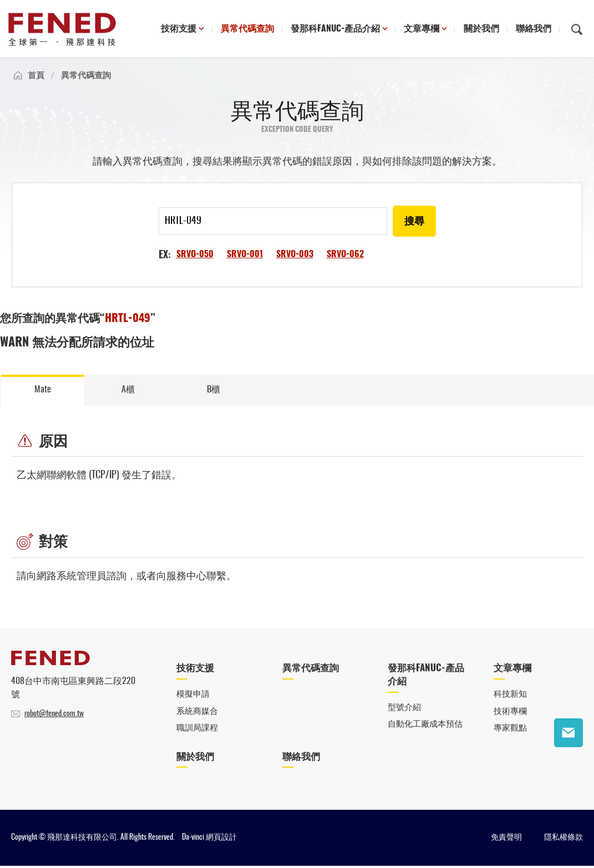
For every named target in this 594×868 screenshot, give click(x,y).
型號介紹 (404, 710)
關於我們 (481, 29)
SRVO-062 (345, 254)
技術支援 (180, 29)
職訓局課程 (197, 730)
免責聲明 (506, 840)
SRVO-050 (195, 254)
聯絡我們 (534, 29)
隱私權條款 (563, 840)
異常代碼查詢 (248, 29)
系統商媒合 (197, 713)
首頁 (36, 76)
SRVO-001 (245, 254)
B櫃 (214, 391)
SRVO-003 (295, 254)
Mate (43, 391)
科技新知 (510, 696)
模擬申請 (193, 696)
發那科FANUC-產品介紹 (336, 29)
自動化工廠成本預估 (425, 726)
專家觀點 (510, 730)
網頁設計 (221, 840)
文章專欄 (422, 29)
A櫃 (128, 391)
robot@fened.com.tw (54, 716)
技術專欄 (510, 713)
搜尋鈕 (577, 29)
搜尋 (414, 222)
